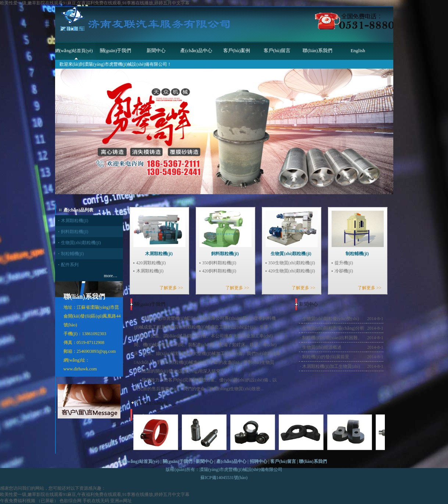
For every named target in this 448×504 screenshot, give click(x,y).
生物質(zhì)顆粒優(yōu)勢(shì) (331, 319)
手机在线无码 (96, 501)
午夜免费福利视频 (18, 501)
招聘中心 (259, 461)
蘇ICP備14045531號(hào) (224, 478)
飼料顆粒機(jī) (75, 232)
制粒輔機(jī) (73, 254)
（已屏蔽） (47, 501)
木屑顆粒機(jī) (75, 221)
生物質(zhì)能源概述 (322, 347)
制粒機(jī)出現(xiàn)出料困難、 (332, 338)
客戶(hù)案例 (237, 50)
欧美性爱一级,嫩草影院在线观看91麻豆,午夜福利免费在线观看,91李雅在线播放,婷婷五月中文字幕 (95, 3)
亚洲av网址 (121, 501)
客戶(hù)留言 (277, 50)
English (358, 50)
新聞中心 (156, 50)
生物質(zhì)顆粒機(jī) (81, 243)
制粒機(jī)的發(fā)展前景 (326, 357)
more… (111, 276)
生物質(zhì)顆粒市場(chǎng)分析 (333, 328)
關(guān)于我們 (116, 50)
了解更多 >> (171, 288)
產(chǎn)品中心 (196, 50)
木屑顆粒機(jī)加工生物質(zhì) (331, 366)
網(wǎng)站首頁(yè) (74, 51)
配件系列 (70, 265)
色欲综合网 (71, 501)
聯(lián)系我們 (317, 50)
